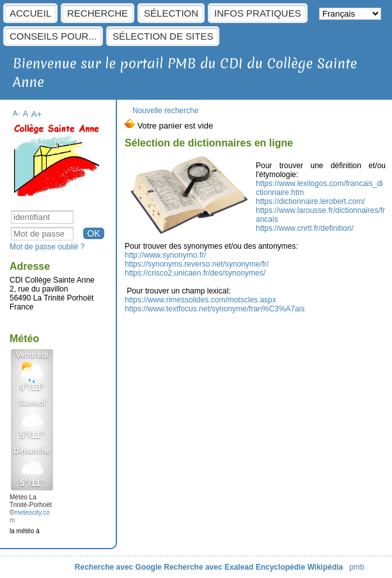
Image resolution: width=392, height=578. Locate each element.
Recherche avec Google (118, 567)
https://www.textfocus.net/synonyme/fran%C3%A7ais (215, 309)
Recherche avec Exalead (208, 567)
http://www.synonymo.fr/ (165, 255)
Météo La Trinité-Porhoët (31, 501)
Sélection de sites (163, 36)
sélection (171, 13)
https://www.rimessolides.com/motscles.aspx (200, 300)
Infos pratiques (258, 13)
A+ (37, 114)
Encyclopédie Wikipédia (300, 567)
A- (16, 113)
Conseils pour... (53, 36)
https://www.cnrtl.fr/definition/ (305, 228)
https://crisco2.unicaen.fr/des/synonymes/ (195, 273)
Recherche (98, 13)
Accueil (30, 13)
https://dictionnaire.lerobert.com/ (310, 201)
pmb (357, 567)
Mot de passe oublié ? (47, 247)
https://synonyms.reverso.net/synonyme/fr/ (197, 264)
